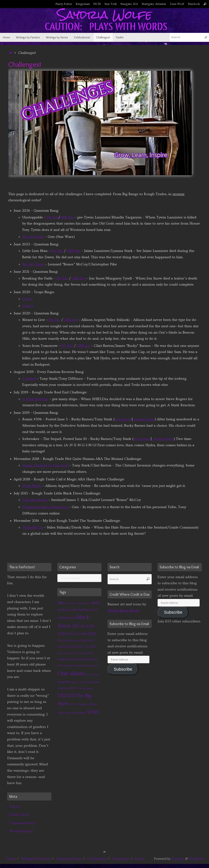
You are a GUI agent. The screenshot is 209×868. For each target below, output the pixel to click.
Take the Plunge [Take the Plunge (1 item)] (86, 688)
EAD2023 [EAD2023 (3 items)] (87, 640)
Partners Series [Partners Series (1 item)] (92, 675)
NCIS (97, 4)
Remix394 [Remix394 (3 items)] (64, 682)
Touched (29, 379)
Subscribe (123, 669)
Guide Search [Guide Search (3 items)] (66, 659)
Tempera (178, 859)
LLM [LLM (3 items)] (94, 659)
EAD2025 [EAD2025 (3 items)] (76, 647)
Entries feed (19, 815)
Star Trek (111, 4)
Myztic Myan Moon (123, 610)
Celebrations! (97, 859)
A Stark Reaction (36, 399)
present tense (145, 419)
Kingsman (83, 4)
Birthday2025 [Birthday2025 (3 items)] (67, 618)
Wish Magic (32, 486)
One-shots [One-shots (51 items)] (71, 674)
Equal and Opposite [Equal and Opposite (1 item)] (67, 653)
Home (11, 859)
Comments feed (22, 823)
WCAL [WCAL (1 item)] (73, 704)
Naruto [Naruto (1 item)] (95, 666)
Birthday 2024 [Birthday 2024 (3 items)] (88, 610)
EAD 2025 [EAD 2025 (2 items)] (90, 647)
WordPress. (197, 859)
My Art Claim (33, 237)
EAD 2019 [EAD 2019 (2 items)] (63, 641)
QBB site (71, 320)
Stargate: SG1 (129, 4)
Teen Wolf (177, 4)
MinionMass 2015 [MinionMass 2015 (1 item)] (83, 666)
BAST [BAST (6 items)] (96, 603)
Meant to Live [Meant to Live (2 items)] (66, 665)
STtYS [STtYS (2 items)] (74, 688)
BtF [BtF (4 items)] (83, 626)
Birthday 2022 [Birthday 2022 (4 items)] (67, 610)
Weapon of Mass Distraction (46, 507)
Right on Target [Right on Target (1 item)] (79, 682)
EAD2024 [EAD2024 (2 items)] (63, 647)
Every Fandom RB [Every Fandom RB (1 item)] (85, 653)
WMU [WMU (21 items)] (93, 712)
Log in (14, 806)
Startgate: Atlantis (154, 4)
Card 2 (28, 306)
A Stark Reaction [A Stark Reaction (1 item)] (83, 603)
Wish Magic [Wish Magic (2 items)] (79, 713)
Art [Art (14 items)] (61, 603)
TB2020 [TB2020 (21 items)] (66, 695)
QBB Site (67, 217)
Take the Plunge (36, 500)
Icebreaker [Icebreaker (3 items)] (83, 659)
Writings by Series (69, 859)
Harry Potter (64, 4)
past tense (123, 419)
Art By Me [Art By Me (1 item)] (69, 603)
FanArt (140, 859)
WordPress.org (21, 831)
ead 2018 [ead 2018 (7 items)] (88, 634)
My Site (53, 217)
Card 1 (27, 299)
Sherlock (194, 4)
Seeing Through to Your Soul (46, 465)
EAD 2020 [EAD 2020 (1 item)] (75, 641)
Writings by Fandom (36, 859)
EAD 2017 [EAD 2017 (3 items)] (73, 634)
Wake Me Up (33, 527)
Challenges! (121, 859)
